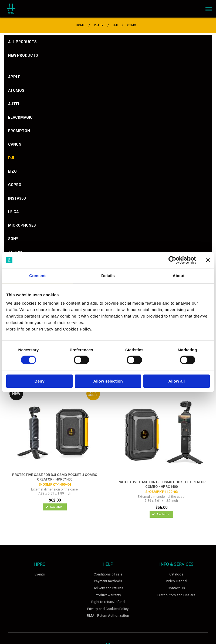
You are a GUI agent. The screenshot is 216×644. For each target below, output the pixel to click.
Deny (40, 381)
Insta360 (17, 198)
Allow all (176, 381)
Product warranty (108, 595)
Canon (15, 144)
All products (22, 42)
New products (23, 55)
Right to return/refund (108, 602)
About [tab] (178, 276)
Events (40, 574)
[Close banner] (208, 260)
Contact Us (176, 588)
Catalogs (176, 574)
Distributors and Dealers (176, 595)
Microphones (22, 225)
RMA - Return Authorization (108, 616)
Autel (14, 104)
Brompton (19, 131)
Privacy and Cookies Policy (108, 609)
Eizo (12, 171)
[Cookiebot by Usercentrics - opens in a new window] (172, 260)
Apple (14, 77)
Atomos (16, 90)
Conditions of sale (108, 574)
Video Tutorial (176, 581)
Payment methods (108, 581)
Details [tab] (108, 276)
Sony (13, 239)
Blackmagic (20, 117)
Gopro (15, 185)
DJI (11, 158)
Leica (13, 212)
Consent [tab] (37, 276)
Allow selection (108, 381)
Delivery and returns (108, 588)
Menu (208, 7)
